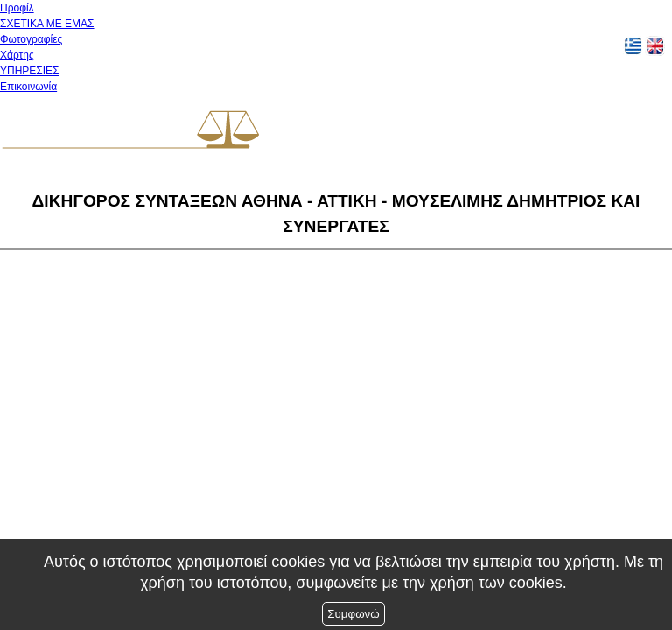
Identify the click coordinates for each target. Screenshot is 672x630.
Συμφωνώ (353, 614)
